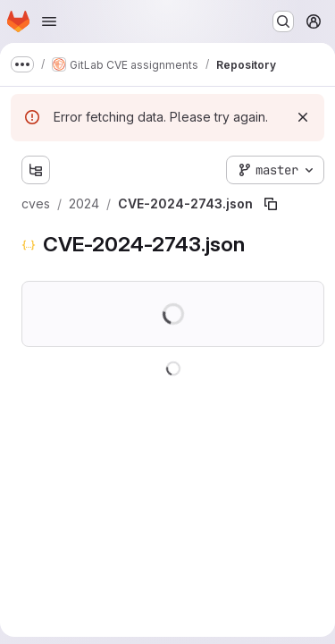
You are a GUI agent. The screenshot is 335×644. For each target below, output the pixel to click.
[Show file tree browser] (36, 170)
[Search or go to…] (283, 21)
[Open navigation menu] (49, 21)
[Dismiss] (303, 117)
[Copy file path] (271, 204)
